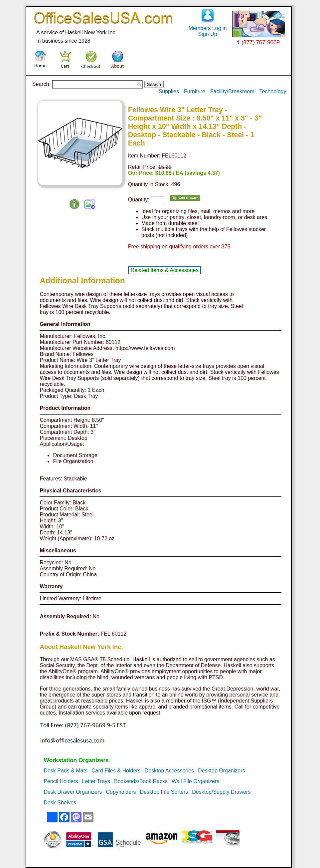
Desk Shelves (60, 803)
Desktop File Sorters (164, 792)
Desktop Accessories (169, 771)
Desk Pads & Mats (66, 771)
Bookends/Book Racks (141, 781)
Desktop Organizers (221, 771)
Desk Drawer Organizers (73, 792)
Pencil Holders (61, 781)
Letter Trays (96, 781)
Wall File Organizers (195, 781)
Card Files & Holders (116, 771)
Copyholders (121, 792)
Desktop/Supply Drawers (221, 792)
